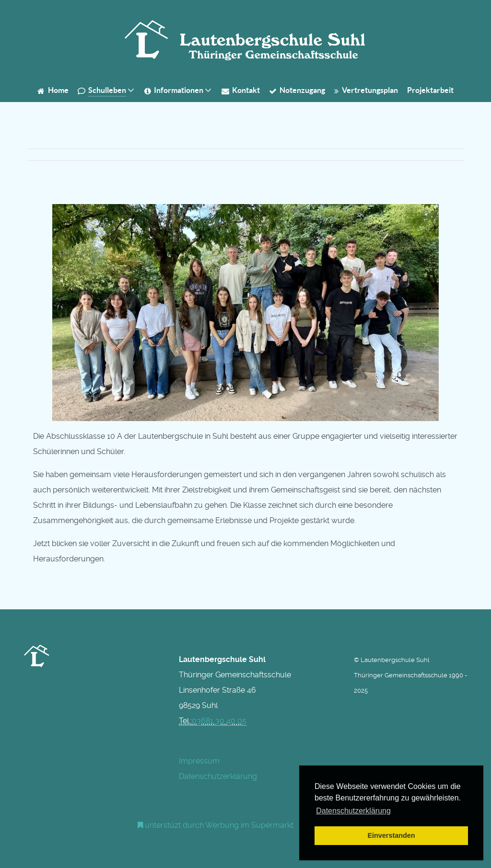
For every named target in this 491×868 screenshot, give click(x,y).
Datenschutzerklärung (218, 776)
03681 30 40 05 (219, 721)
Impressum (199, 761)
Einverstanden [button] (391, 835)
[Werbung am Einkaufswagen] (216, 825)
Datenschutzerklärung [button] (353, 811)
